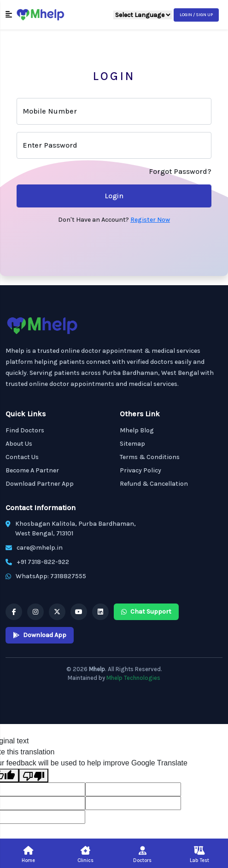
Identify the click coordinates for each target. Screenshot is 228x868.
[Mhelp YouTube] (79, 612)
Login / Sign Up (196, 15)
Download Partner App (40, 484)
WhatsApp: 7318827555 (51, 576)
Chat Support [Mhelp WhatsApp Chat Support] (146, 612)
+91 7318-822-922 (43, 562)
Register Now (150, 220)
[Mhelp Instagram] (35, 612)
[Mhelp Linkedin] (100, 612)
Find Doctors (25, 430)
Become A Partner (32, 470)
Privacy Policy (140, 470)
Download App (40, 635)
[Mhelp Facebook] (14, 612)
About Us (19, 444)
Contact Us (22, 457)
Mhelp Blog (137, 430)
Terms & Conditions (150, 457)
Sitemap (132, 444)
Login (114, 196)
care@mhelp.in (40, 548)
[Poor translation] (34, 776)
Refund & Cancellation (154, 484)
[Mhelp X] (57, 612)
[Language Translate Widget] (143, 15)
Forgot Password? (180, 171)
